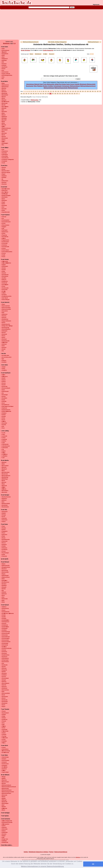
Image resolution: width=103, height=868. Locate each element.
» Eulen (3, 210)
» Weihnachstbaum (6, 785)
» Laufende (4, 439)
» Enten (3, 204)
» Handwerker (5, 319)
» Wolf (3, 805)
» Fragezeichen (5, 240)
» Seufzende (4, 665)
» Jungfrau (4, 370)
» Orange (3, 515)
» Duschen (4, 184)
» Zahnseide (4, 829)
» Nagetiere (4, 499)
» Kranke (3, 416)
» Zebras (3, 831)
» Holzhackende (5, 341)
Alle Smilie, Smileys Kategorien (57, 42)
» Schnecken (4, 635)
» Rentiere (4, 584)
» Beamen (4, 100)
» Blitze (3, 123)
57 (77, 94)
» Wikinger (4, 800)
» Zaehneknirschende (7, 822)
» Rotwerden (4, 599)
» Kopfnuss (4, 408)
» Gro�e (3, 291)
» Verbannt (4, 762)
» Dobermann (5, 181)
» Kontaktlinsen (5, 405)
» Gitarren (4, 280)
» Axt (2, 79)
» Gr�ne (3, 293)
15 (56, 91)
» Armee (3, 69)
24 (78, 91)
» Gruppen (4, 295)
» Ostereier (4, 518)
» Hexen (3, 336)
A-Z (12, 43)
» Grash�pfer (5, 285)
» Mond (3, 481)
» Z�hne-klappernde (7, 821)
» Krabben (4, 413)
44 (46, 94)
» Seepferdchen (5, 655)
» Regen (3, 574)
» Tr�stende (4, 738)
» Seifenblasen (5, 658)
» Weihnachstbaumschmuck (8, 787)
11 (46, 91)
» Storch (3, 698)
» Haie (3, 313)
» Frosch (3, 253)
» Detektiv (4, 177)
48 (55, 94)
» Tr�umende (5, 731)
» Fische (3, 223)
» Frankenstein (5, 242)
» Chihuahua (4, 154)
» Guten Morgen (5, 300)
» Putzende (4, 556)
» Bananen (4, 92)
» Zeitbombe (4, 832)
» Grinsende (4, 290)
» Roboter (4, 592)
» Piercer (3, 543)
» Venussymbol (5, 760)
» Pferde (3, 538)
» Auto (3, 77)
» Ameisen (4, 64)
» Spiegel (3, 680)
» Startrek (4, 685)
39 (34, 94)
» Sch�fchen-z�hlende (7, 613)
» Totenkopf (4, 729)
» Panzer (3, 530)
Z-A (15, 43)
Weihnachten (35, 100)
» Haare (3, 304)
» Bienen (3, 115)
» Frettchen (4, 245)
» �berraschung (5, 751)
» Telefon (3, 718)
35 (24, 94)
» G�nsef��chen (6, 263)
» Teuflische (4, 720)
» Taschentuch (5, 713)
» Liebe (3, 443)
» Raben (3, 564)
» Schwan (4, 650)
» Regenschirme (5, 577)
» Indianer (4, 360)
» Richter (3, 589)
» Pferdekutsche (5, 539)
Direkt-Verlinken (25, 50)
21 (71, 91)
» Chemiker (4, 153)
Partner (51, 852)
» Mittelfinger (4, 479)
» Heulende (4, 334)
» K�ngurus (4, 376)
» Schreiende (4, 645)
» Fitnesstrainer (5, 225)
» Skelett (3, 672)
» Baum (3, 98)
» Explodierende (5, 212)
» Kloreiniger (4, 395)
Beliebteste (6, 43)
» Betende (4, 108)
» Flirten (3, 233)
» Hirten (3, 337)
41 (38, 94)
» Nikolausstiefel (5, 504)
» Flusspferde (5, 237)
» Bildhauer (4, 117)
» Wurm (3, 810)
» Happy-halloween (6, 321)
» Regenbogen (5, 575)
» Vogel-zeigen (5, 772)
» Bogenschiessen (6, 128)
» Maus (3, 471)
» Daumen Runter (6, 172)
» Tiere (3, 723)
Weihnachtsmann (73, 88)
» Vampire (4, 759)
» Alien (3, 57)
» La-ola (3, 433)
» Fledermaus (5, 232)
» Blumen (4, 125)
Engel (41, 84)
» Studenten (4, 703)
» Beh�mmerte (5, 102)
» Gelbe (3, 271)
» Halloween (4, 314)
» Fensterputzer (5, 220)
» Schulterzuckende (6, 648)
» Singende (4, 670)
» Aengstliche (5, 54)
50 (60, 94)
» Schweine (4, 652)
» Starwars (4, 687)
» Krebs (3, 418)
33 (100, 91)
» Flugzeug (4, 235)
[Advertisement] (51, 24)
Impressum (96, 5)
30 (93, 91)
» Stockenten (4, 697)
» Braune (3, 137)
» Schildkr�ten (5, 620)
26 (83, 91)
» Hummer (4, 347)
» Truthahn (4, 741)
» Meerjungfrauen (6, 476)
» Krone (3, 420)
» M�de (3, 487)
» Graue (3, 286)
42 (41, 94)
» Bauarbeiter (5, 95)
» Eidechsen (4, 190)
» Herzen (3, 332)
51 (62, 94)
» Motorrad (4, 486)
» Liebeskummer (5, 446)
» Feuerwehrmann (6, 222)
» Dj (2, 179)
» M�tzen (4, 489)
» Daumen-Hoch (5, 171)
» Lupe (3, 458)
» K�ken (3, 421)
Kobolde (77, 84)
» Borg (3, 131)
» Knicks (3, 396)
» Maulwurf (4, 469)
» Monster (4, 482)
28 (88, 91)
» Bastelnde (4, 93)
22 (73, 91)
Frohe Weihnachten (49, 84)
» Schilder (4, 618)
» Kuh (3, 426)
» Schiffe (3, 617)
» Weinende (4, 795)
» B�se (3, 127)
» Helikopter (4, 331)
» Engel (3, 202)
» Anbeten (4, 65)
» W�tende (4, 808)
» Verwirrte (4, 769)
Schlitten (51, 86)
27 (85, 91)
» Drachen (4, 182)
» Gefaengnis (4, 266)
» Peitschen (4, 535)
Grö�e (45, 54)
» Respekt (4, 587)
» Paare (3, 526)
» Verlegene (4, 765)
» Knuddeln (4, 398)
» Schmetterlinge (6, 632)
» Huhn (3, 346)
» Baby (3, 83)
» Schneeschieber (6, 642)
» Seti (2, 663)
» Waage (3, 777)
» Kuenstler (4, 423)
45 (48, 94)
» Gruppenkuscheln (6, 296)
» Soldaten (4, 675)
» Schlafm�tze (5, 627)
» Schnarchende (5, 633)
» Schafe (3, 615)
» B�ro (3, 141)
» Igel (2, 359)
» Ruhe (3, 602)
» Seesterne (4, 657)
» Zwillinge (4, 841)
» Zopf (3, 837)
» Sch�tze (4, 647)
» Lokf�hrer (4, 454)
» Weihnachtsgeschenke (7, 792)
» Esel (3, 207)
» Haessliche (4, 311)
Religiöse (40, 86)
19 (66, 91)
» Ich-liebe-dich (5, 355)
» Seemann (4, 653)
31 (95, 91)
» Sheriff (3, 667)
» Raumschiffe (5, 572)
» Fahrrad (4, 217)
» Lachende (4, 436)
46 (50, 94)
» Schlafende (4, 625)
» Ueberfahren (5, 749)
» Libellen (4, 441)
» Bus (3, 145)
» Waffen (3, 778)
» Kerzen (3, 383)
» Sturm (3, 705)
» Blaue (3, 121)
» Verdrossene (5, 764)
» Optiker (3, 513)
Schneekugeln (58, 86)
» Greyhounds (5, 288)
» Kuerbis (4, 425)
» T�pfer (3, 726)
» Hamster (4, 318)
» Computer (4, 161)
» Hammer (4, 316)
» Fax (2, 218)
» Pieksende (4, 541)
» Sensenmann (5, 662)
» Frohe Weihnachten (7, 252)
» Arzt (3, 70)
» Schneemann (5, 640)
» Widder (3, 798)
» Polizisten (4, 548)
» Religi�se (4, 580)
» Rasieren (4, 569)
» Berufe (3, 105)
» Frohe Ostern (5, 250)
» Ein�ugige (4, 194)
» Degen (3, 174)
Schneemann (66, 86)
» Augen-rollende (6, 74)
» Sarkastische (5, 608)
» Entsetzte (4, 205)
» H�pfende (4, 342)
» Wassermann (5, 782)
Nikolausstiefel (91, 84)
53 (67, 94)
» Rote (3, 597)
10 (43, 91)
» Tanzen (3, 711)
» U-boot (3, 747)
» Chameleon (4, 151)
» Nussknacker (5, 507)
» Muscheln (4, 492)
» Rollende (4, 594)
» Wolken (3, 807)
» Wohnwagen (5, 803)
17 (61, 91)
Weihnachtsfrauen (93, 42)
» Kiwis (3, 390)
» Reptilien (4, 585)
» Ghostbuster (5, 275)
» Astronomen (5, 72)
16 (58, 91)
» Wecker (3, 783)
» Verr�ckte (4, 767)
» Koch (3, 403)
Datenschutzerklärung (61, 852)
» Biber (3, 113)
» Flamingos (4, 230)
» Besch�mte (5, 107)
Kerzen (72, 84)
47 (53, 94)
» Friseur (3, 248)
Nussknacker (30, 86)
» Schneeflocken (5, 637)
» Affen (3, 55)
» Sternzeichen (5, 690)
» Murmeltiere (5, 491)
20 (68, 91)
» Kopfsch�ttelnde (6, 411)
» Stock (3, 695)
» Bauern (3, 97)
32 (98, 91)
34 (21, 94)
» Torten (3, 728)
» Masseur (4, 467)
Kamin (68, 84)
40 (36, 94)
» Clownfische (5, 158)
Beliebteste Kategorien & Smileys (39, 852)
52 (65, 94)
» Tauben (3, 714)
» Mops (3, 484)
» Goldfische (4, 281)
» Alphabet (4, 60)
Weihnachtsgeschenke (61, 88)
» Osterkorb (4, 520)
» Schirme (4, 623)
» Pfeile (3, 536)
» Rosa (3, 595)
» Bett (3, 110)
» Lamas (3, 438)
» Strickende (4, 701)
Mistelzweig (83, 84)
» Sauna (3, 610)
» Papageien (4, 531)
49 (58, 94)
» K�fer (3, 375)
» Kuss (3, 428)
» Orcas (3, 517)
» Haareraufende (5, 306)
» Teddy (3, 716)
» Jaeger (3, 367)
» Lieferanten (4, 448)
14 (53, 91)
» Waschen (4, 780)
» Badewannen (5, 85)
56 (75, 94)
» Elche (3, 199)
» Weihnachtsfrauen (6, 790)
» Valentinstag (5, 757)
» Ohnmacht (4, 512)
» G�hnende (4, 261)
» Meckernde (4, 474)
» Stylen (3, 707)
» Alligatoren (4, 59)
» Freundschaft (5, 247)
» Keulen (3, 385)
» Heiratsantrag (5, 328)
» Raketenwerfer (5, 565)
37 (29, 94)
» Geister (3, 270)
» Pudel (3, 554)
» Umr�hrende (5, 752)
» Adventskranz (5, 50)
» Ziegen (3, 836)
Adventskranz (30, 84)
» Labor (3, 434)
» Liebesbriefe (5, 444)
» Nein (3, 502)
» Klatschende (5, 391)
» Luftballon (4, 456)
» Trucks (3, 739)
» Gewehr (4, 273)
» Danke (3, 169)
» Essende (4, 209)
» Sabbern (4, 607)
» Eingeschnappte (6, 195)
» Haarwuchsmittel (6, 309)
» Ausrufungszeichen (7, 75)
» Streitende (4, 700)
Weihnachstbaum (75, 86)
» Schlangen (4, 628)
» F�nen (3, 238)
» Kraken (3, 415)
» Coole (3, 163)
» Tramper (4, 734)
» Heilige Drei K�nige (7, 326)
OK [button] (93, 864)
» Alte (3, 62)
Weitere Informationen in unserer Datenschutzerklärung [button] (42, 866)
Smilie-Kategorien (48, 50)
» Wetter (3, 797)
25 (80, 91)
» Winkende (4, 802)
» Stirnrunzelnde (5, 693)
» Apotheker (4, 67)
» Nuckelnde (4, 505)
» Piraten (3, 546)
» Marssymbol (5, 466)
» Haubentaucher (6, 324)
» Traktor (3, 733)
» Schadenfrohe (5, 612)
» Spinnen (4, 682)
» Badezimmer (5, 87)
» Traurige (4, 736)
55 (72, 94)
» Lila (2, 449)
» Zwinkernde (5, 842)
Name (31, 54)
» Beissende (4, 103)
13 (51, 91)
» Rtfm (3, 600)
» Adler (3, 49)
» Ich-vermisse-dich (6, 357)
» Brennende (4, 138)
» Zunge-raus (4, 839)
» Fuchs (3, 257)
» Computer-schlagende (7, 159)
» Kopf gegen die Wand (7, 406)
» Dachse (3, 167)
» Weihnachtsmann (6, 793)
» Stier (3, 691)
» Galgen (3, 265)
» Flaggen (4, 227)
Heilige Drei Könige (60, 84)
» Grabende (4, 283)
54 (70, 94)
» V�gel (3, 770)
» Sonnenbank (5, 678)
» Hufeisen (4, 344)
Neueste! (52, 54)
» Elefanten (4, 200)
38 (31, 94)
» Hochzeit (4, 339)
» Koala (3, 400)
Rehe (35, 86)
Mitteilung (78, 857)
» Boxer (3, 135)
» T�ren (3, 743)
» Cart (3, 150)
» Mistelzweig (5, 477)
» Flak (3, 228)
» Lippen (3, 451)
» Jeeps (3, 368)
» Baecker (4, 88)
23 (75, 91)
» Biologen (4, 118)
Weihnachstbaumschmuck (31, 42)
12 (48, 91)
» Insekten (4, 362)
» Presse (3, 551)
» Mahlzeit (4, 462)
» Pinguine (4, 545)
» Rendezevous (5, 582)
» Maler (3, 464)
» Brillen (3, 140)
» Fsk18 (3, 255)
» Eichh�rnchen (5, 189)
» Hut (2, 351)
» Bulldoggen (5, 143)
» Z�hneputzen (5, 824)
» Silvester (4, 668)
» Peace (3, 533)
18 (63, 91)
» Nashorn (4, 500)
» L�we (3, 453)
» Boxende (4, 133)
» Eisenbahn (4, 197)
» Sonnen (4, 677)
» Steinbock (4, 688)
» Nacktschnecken (6, 497)
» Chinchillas (4, 156)
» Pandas (3, 528)
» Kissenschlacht (6, 388)
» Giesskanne (5, 276)
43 (43, 94)
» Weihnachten (5, 788)
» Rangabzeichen (6, 567)
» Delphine (4, 176)
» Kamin (3, 378)
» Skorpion (4, 673)
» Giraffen (4, 278)
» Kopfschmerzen (6, 410)
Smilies (26, 852)
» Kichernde (4, 386)
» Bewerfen (4, 112)
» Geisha (3, 268)
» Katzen (3, 380)
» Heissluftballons (6, 329)
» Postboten (4, 549)
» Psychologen (5, 553)
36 (26, 94)
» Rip (2, 590)
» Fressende (4, 243)
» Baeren (3, 90)
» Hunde (3, 349)
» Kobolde (4, 401)
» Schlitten (4, 630)
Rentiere (45, 86)
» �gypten (4, 52)
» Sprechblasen (5, 683)
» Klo (2, 393)
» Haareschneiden (6, 308)
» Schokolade (5, 643)
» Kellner (3, 381)
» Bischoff (4, 120)
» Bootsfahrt (4, 130)
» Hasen (3, 322)
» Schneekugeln (5, 638)
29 (90, 91)
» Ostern (3, 522)
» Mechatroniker (5, 472)
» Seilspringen (5, 660)
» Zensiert (4, 834)
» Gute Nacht (4, 298)
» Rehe (3, 579)
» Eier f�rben (5, 192)
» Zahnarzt (4, 827)
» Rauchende (4, 571)
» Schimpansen (5, 622)
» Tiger (3, 724)
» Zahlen (3, 826)
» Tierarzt (3, 721)
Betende (37, 84)
